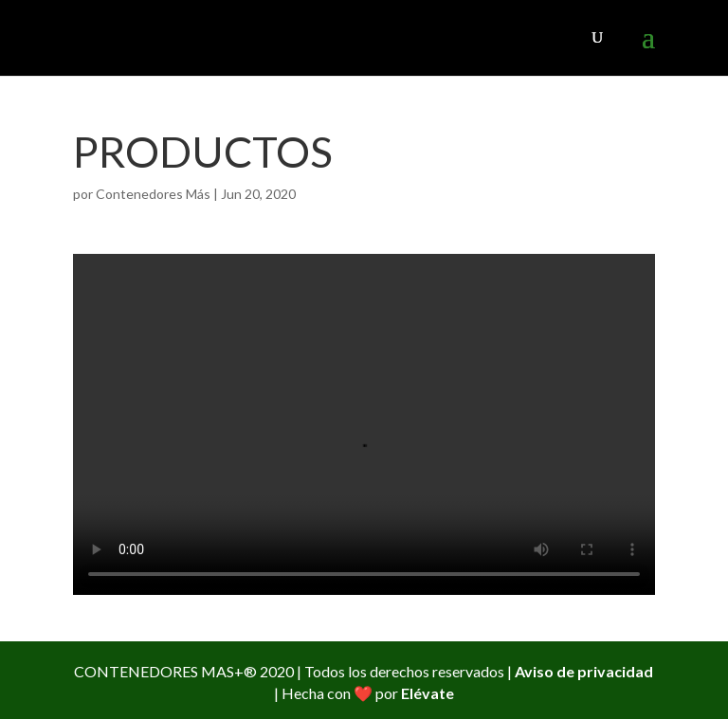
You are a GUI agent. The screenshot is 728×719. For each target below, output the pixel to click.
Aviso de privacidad (584, 671)
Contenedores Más (153, 194)
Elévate (428, 693)
